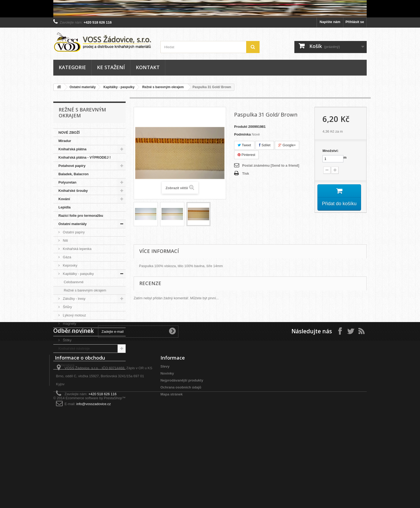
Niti (65, 240)
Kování (64, 199)
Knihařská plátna (72, 149)
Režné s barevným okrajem (163, 87)
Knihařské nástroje (74, 348)
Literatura (66, 365)
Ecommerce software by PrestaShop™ (96, 493)
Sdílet (265, 145)
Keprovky (70, 265)
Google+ (287, 145)
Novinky (167, 442)
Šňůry (67, 307)
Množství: (331, 151)
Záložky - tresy (74, 299)
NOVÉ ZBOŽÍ (69, 132)
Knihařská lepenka (77, 249)
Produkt (241, 127)
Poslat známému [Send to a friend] (271, 165)
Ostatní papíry (73, 232)
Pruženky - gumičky (78, 332)
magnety (69, 324)
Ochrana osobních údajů (181, 456)
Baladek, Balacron (74, 174)
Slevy (165, 435)
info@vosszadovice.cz (94, 473)
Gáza (67, 257)
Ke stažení (111, 67)
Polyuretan (67, 182)
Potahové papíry (72, 166)
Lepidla (65, 207)
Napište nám (330, 22)
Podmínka (242, 134)
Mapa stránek (172, 463)
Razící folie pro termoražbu (81, 216)
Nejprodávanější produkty (182, 449)
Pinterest (246, 155)
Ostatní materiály (83, 87)
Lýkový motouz (74, 315)
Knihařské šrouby (73, 191)
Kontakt (148, 67)
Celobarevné (74, 282)
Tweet (244, 145)
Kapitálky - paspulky (119, 87)
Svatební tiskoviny (74, 357)
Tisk (246, 173)
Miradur (65, 141)
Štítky (67, 340)
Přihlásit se (355, 22)
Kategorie (72, 67)
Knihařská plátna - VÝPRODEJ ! (85, 157)
